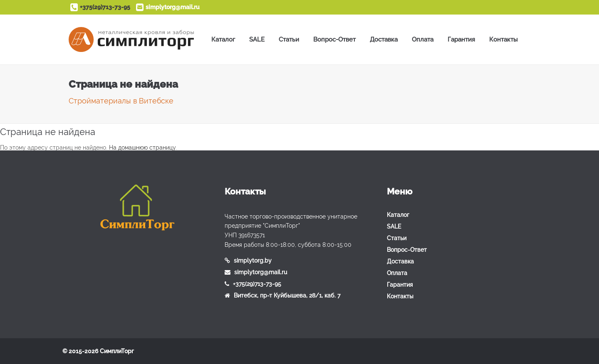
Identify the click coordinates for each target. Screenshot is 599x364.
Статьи (289, 39)
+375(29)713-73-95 (105, 7)
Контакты (504, 39)
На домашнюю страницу (142, 148)
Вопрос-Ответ (334, 39)
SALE (257, 39)
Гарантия (461, 39)
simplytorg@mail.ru (173, 7)
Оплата (423, 39)
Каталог (223, 39)
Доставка (384, 39)
